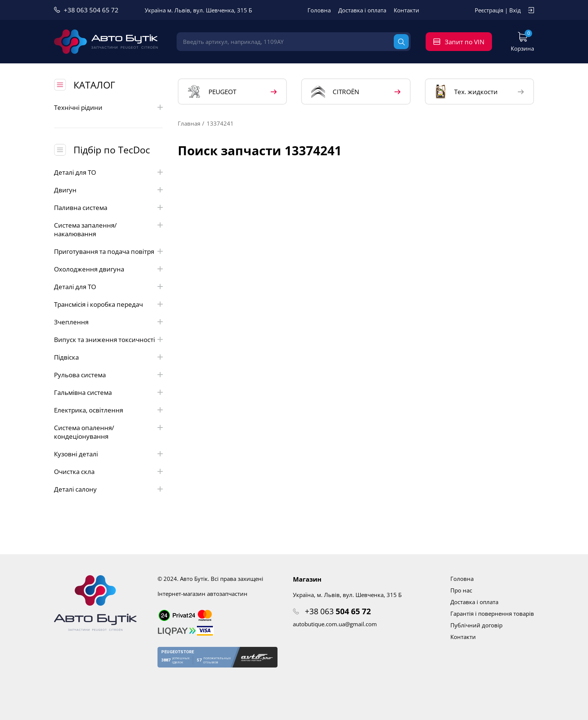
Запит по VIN (465, 42)
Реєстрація (489, 10)
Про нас (461, 590)
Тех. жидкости (466, 91)
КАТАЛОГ (94, 85)
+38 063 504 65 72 (91, 10)
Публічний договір (476, 625)
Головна (319, 10)
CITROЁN (335, 92)
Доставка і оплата (362, 10)
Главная (189, 123)
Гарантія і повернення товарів (492, 613)
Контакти (406, 10)
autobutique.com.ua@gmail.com (335, 624)
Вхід (515, 10)
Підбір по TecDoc (112, 150)
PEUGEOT (212, 92)
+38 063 (338, 611)
